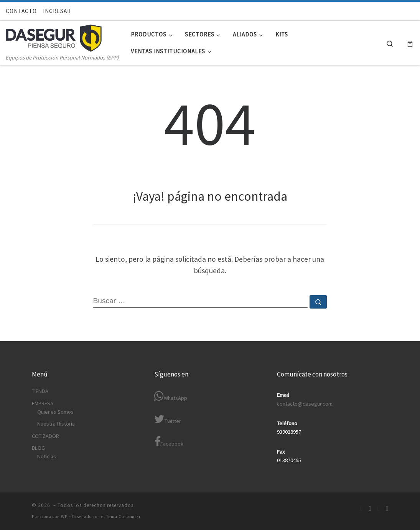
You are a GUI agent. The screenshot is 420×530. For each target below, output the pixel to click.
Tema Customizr (124, 517)
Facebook (169, 442)
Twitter (168, 419)
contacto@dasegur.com (305, 404)
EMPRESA (43, 403)
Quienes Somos (55, 412)
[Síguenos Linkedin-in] (370, 509)
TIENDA (40, 391)
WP (64, 517)
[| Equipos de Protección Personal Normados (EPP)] (54, 36)
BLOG (38, 448)
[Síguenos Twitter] (379, 509)
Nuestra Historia (56, 424)
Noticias (47, 456)
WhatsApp (171, 396)
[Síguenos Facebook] (361, 509)
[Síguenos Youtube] (387, 509)
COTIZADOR (45, 436)
